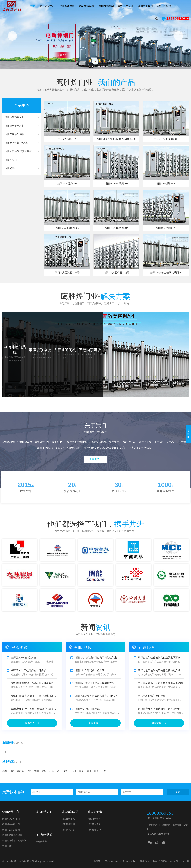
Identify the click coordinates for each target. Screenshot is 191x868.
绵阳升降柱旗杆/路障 (12, 836)
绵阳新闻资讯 (126, 6)
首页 (33, 6)
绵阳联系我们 (165, 6)
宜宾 (96, 771)
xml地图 (174, 862)
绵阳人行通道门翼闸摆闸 (14, 841)
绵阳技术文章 (68, 830)
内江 (66, 771)
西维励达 (145, 862)
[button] (12, 36)
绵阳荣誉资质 (94, 825)
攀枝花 (20, 771)
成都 (5, 771)
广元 (51, 771)
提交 (178, 792)
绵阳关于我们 (145, 6)
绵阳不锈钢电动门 (11, 819)
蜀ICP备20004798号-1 (116, 862)
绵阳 (44, 771)
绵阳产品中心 (48, 6)
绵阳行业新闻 (68, 825)
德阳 (36, 771)
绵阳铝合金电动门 (11, 825)
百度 (5, 752)
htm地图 (185, 862)
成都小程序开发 (159, 862)
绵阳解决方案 (67, 6)
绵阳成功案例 (106, 6)
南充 (81, 771)
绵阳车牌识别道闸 (11, 830)
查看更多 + (95, 460)
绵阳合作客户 (94, 830)
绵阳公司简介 (94, 819)
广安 (104, 771)
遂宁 (59, 771)
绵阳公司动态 (68, 819)
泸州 (29, 771)
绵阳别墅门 (8, 846)
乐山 (74, 771)
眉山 (89, 771)
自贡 (12, 771)
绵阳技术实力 (87, 6)
